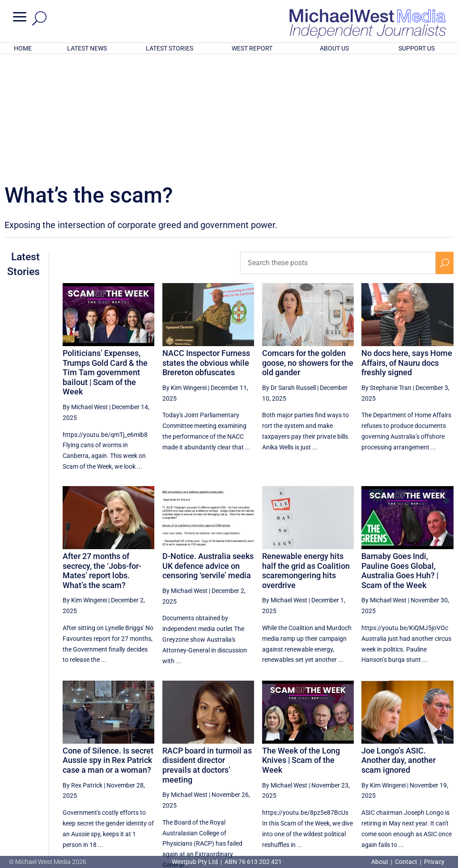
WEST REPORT (252, 48)
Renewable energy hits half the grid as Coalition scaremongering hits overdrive (306, 453)
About (380, 862)
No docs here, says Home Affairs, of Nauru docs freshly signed (407, 246)
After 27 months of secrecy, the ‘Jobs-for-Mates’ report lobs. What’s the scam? (102, 453)
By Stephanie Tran (386, 271)
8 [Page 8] (425, 785)
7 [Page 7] (407, 785)
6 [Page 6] (387, 785)
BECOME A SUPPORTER (413, 815)
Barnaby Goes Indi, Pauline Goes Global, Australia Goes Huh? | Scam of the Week (400, 453)
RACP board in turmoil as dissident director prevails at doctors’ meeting (207, 648)
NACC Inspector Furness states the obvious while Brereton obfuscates (206, 246)
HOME (23, 48)
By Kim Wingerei (184, 271)
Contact (406, 862)
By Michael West (85, 290)
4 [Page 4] (349, 785)
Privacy (434, 862)
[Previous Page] (331, 785)
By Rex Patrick (83, 668)
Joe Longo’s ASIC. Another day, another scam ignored (399, 643)
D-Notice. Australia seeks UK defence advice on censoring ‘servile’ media (208, 449)
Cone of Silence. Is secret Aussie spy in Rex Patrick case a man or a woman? (108, 643)
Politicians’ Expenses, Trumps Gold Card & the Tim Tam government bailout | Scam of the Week (105, 255)
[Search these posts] (338, 146)
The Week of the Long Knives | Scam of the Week (301, 643)
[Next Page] (444, 785)
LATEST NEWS (87, 48)
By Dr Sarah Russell (289, 271)
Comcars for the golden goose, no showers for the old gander (308, 246)
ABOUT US (334, 48)
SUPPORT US (417, 48)
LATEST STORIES (170, 48)
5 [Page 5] (369, 785)
